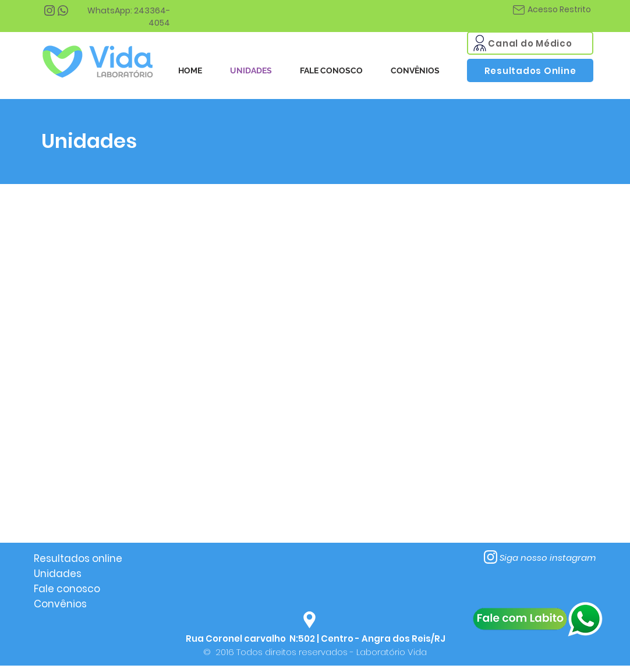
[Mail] (479, 43)
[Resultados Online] (530, 70)
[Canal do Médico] (530, 43)
